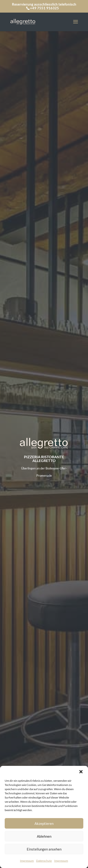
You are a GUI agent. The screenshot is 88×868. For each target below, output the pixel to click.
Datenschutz (44, 861)
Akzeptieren (44, 823)
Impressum (27, 861)
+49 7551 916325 (44, 8)
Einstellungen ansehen (44, 849)
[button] (81, 772)
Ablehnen (44, 836)
